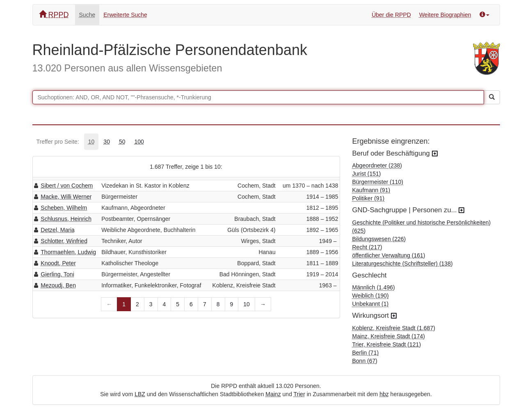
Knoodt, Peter (58, 263)
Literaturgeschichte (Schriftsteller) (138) (403, 264)
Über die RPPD (391, 15)
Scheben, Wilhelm (64, 208)
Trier (299, 394)
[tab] (91, 142)
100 (139, 142)
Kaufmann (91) (371, 190)
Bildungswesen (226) (379, 239)
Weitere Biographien (445, 15)
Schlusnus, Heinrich (66, 219)
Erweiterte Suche (125, 15)
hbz (384, 394)
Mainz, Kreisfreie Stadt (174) (389, 336)
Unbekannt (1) (371, 304)
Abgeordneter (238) (377, 165)
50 (122, 142)
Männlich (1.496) (374, 287)
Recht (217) (367, 247)
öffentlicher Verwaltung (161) (389, 255)
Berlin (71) (366, 353)
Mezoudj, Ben (58, 285)
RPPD (54, 15)
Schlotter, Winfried (64, 241)
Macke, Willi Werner (66, 197)
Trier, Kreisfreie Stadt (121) (387, 344)
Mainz (273, 394)
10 (91, 142)
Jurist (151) (367, 174)
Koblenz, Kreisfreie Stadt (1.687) (394, 328)
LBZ (140, 394)
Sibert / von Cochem (67, 186)
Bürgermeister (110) (378, 182)
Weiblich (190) (371, 296)
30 (107, 142)
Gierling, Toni (57, 274)
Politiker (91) (369, 198)
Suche (87, 15)
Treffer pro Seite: (58, 142)
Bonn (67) (365, 361)
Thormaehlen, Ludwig (68, 252)
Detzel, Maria (57, 230)
